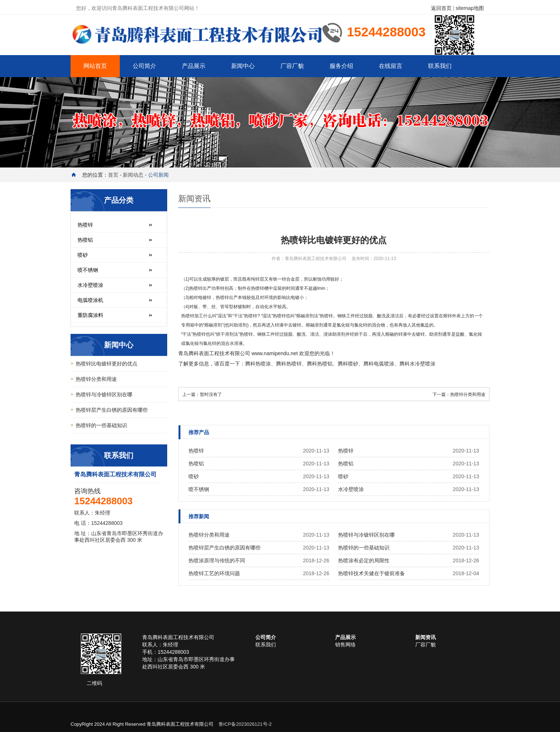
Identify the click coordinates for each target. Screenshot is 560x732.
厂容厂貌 (292, 66)
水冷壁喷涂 (423, 364)
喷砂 (353, 364)
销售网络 (345, 645)
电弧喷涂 (384, 364)
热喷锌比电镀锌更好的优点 (107, 364)
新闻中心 (243, 66)
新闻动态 (133, 175)
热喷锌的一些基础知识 (364, 548)
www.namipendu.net (274, 353)
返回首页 (441, 8)
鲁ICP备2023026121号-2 (245, 724)
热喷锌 (188, 316)
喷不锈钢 (199, 489)
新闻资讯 (426, 637)
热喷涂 (263, 364)
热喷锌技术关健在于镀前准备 (371, 573)
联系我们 (440, 66)
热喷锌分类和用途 (468, 394)
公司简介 (144, 66)
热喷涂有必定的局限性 (364, 560)
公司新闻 (158, 175)
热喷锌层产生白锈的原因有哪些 (225, 548)
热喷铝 (325, 364)
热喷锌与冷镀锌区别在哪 (366, 535)
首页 (113, 175)
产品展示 (194, 66)
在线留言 (391, 66)
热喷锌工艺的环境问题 (214, 573)
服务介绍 (341, 66)
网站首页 (95, 66)
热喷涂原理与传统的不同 (217, 560)
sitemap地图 (470, 8)
